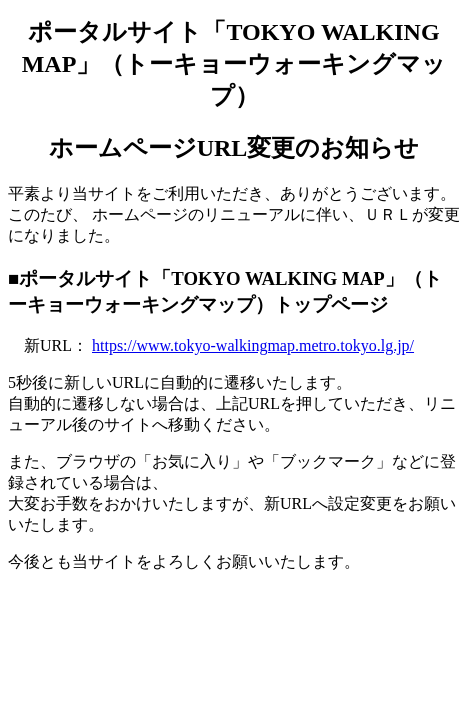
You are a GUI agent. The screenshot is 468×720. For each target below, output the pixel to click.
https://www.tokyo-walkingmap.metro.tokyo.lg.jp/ (253, 345)
